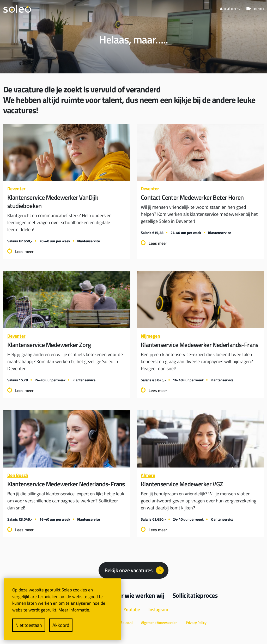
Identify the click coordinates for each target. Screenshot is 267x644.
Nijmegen (150, 336)
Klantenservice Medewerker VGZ (182, 484)
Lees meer (24, 251)
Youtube (132, 610)
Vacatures (230, 8)
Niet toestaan (29, 625)
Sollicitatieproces (195, 595)
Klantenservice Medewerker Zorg (49, 345)
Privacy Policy (196, 623)
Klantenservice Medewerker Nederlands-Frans (200, 345)
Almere (148, 475)
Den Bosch (18, 475)
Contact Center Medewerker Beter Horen (192, 197)
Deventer (16, 189)
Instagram (158, 610)
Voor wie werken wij (138, 595)
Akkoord (61, 625)
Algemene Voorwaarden (159, 623)
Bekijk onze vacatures (129, 570)
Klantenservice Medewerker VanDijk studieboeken (53, 201)
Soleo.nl (127, 623)
